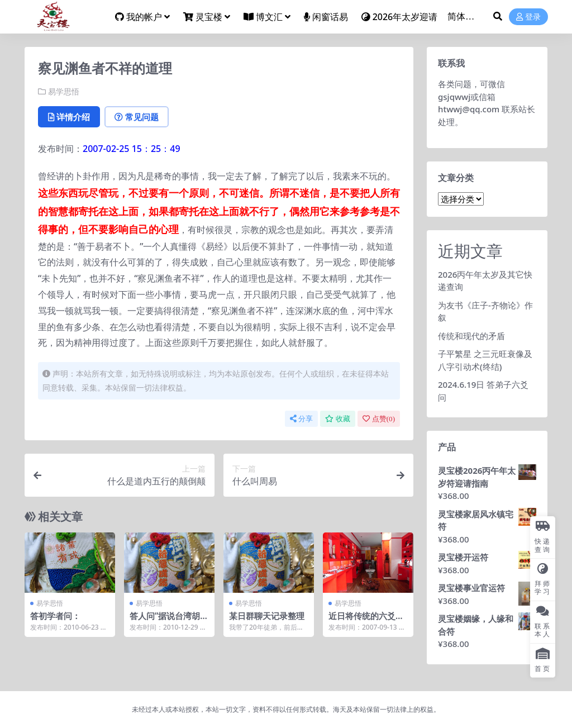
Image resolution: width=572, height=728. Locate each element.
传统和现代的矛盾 (471, 336)
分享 (301, 419)
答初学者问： (55, 616)
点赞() (379, 419)
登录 (528, 17)
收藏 (338, 419)
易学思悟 (64, 91)
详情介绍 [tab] (69, 117)
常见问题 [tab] (137, 117)
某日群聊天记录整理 (267, 616)
